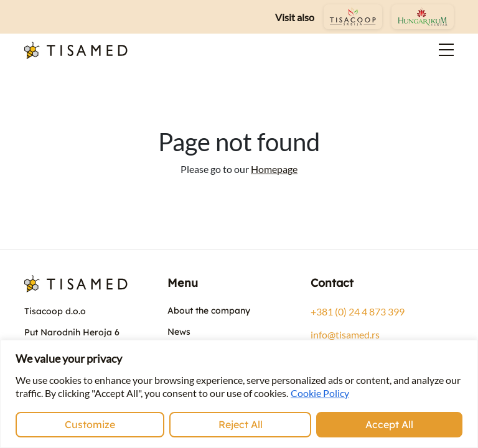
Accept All (389, 424)
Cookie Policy (320, 393)
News (179, 332)
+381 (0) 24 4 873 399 (358, 311)
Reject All (241, 424)
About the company (209, 310)
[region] (239, 394)
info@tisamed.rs (345, 334)
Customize (90, 424)
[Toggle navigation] (439, 50)
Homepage (274, 169)
